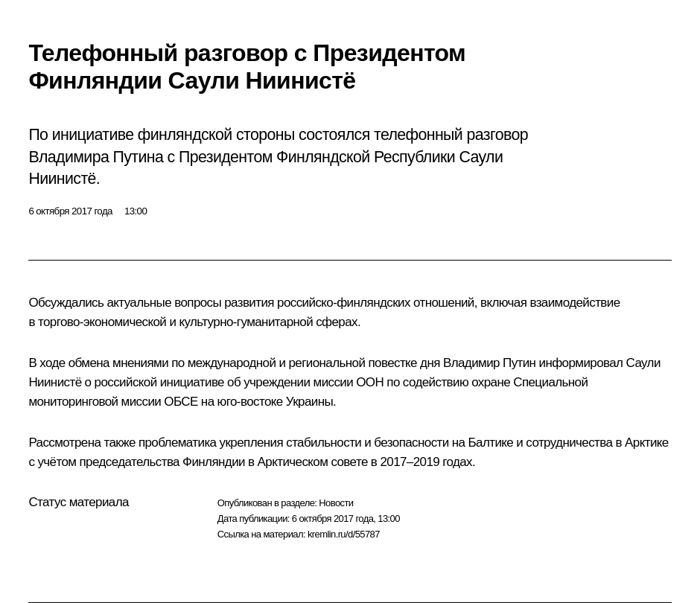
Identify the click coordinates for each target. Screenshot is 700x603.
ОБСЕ (181, 402)
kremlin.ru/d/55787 (344, 534)
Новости (336, 503)
